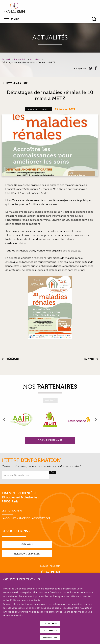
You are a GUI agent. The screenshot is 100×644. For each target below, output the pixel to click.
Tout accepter (50, 624)
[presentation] (4, 419)
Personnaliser (50, 638)
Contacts (27, 544)
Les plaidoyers (12, 511)
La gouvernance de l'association (26, 518)
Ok (52, 472)
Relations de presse (27, 554)
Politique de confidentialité (25, 600)
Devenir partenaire (50, 440)
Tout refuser (50, 631)
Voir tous (50, 400)
